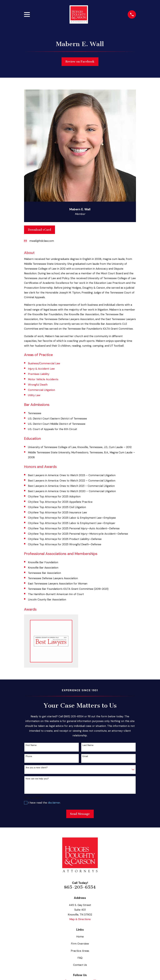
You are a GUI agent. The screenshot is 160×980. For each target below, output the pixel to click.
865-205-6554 (80, 887)
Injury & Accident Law (41, 369)
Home (80, 937)
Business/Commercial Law (44, 363)
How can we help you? (37, 779)
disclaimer (54, 803)
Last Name (88, 745)
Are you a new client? (37, 768)
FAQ (80, 958)
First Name (31, 745)
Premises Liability (39, 374)
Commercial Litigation (41, 390)
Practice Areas (80, 951)
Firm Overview (80, 944)
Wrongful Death (38, 385)
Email (85, 756)
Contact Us (80, 965)
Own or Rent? (34, 798)
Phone (29, 756)
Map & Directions (80, 919)
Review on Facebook (80, 62)
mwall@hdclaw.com (42, 241)
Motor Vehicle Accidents (43, 379)
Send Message (80, 814)
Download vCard (39, 230)
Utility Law (34, 395)
